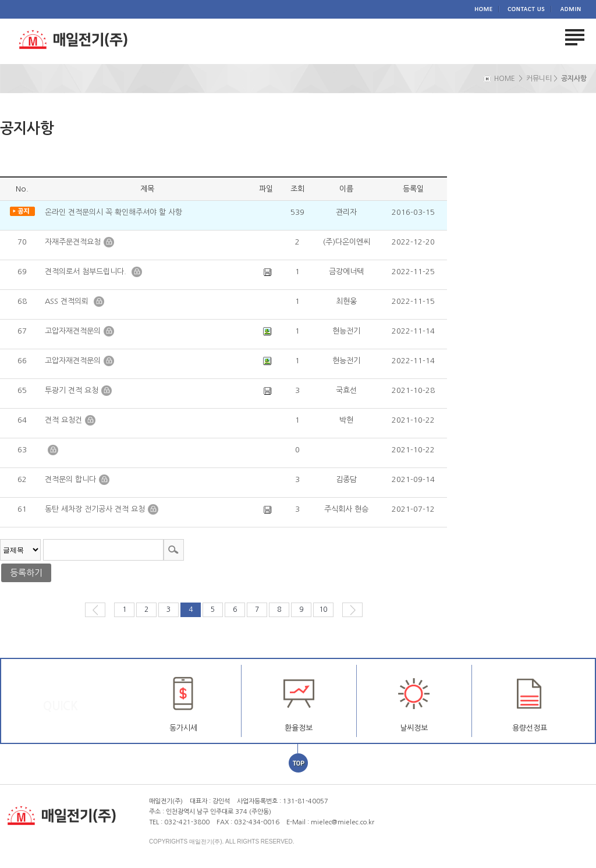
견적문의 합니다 (70, 479)
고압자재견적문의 (73, 331)
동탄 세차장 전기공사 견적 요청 (95, 509)
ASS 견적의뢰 (68, 301)
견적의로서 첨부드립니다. (87, 272)
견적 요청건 (63, 420)
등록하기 (26, 573)
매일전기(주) (84, 41)
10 (323, 610)
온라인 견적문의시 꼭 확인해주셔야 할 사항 (113, 212)
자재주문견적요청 (73, 242)
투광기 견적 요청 (72, 390)
